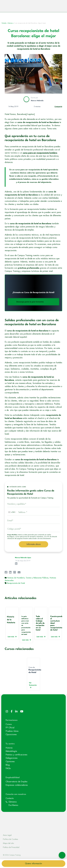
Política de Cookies (10, 840)
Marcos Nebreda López (23, 559)
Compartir (58, 108)
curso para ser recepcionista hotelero (40, 154)
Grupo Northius (12, 536)
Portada (4, 24)
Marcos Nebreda (37, 102)
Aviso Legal (7, 836)
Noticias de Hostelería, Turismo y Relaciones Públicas (28, 579)
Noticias (10, 24)
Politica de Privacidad (11, 848)
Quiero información (33, 864)
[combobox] (12, 513)
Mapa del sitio (8, 844)
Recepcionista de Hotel (16, 584)
